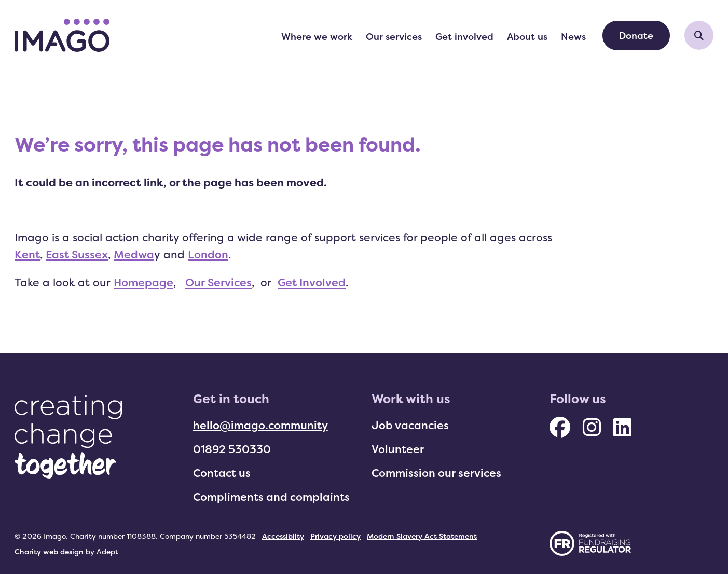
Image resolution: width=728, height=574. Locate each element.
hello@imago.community (260, 425)
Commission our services (436, 473)
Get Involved (312, 282)
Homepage (143, 282)
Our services (394, 36)
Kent (27, 254)
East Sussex (77, 254)
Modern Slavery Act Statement (422, 536)
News (573, 36)
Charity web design (49, 551)
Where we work (317, 36)
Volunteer (398, 449)
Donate (636, 35)
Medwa (134, 254)
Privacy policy (335, 536)
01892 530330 (232, 449)
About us (527, 36)
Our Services (218, 282)
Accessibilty (283, 536)
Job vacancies (410, 425)
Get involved (464, 36)
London (208, 254)
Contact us (222, 473)
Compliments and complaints (271, 497)
